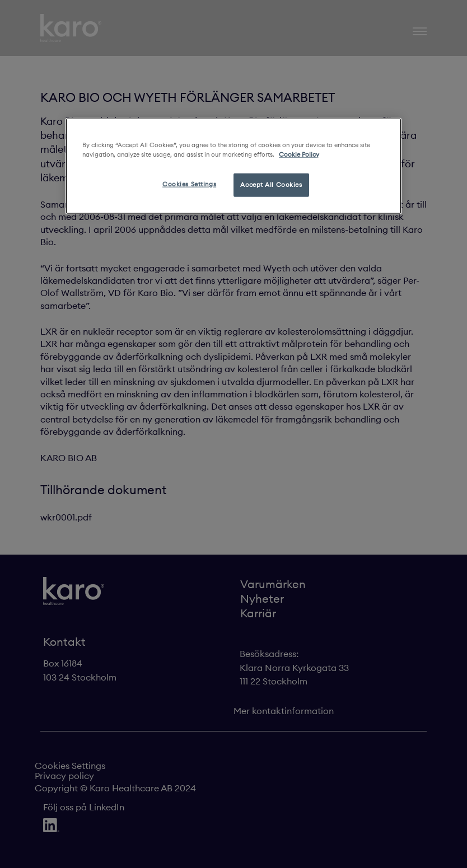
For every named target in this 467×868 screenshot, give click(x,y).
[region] (233, 166)
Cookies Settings (189, 184)
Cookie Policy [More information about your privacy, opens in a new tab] (299, 154)
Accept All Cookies (271, 184)
